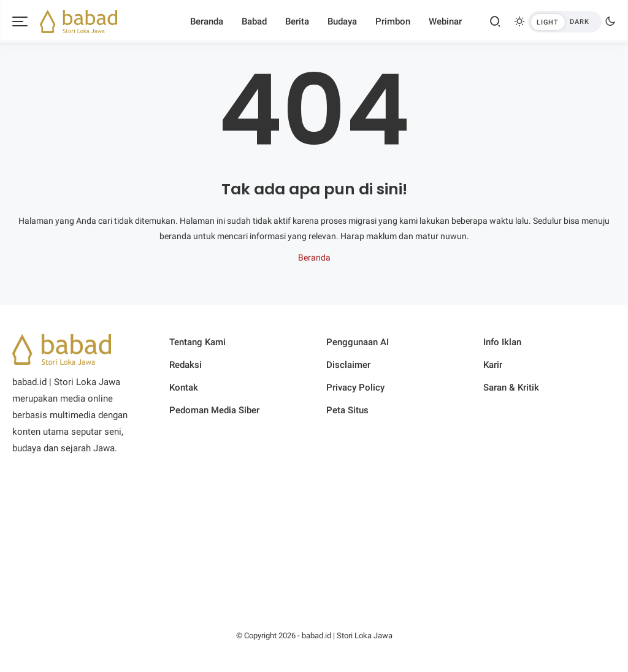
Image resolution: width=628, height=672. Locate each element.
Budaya (342, 21)
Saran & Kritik (511, 388)
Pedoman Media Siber (214, 410)
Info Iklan (502, 342)
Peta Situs (347, 410)
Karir (493, 365)
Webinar (445, 21)
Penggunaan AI (358, 342)
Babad (254, 21)
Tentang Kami (197, 342)
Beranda (207, 21)
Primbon (393, 21)
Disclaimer (348, 365)
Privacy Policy (355, 388)
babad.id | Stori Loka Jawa (347, 636)
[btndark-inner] (565, 22)
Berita (297, 21)
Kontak (184, 388)
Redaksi (186, 365)
